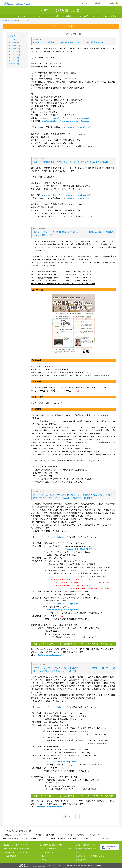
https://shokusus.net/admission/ (49, 655)
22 (78, 817)
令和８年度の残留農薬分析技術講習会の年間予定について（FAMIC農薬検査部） (72, 162)
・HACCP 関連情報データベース (15, 845)
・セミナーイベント (23, 835)
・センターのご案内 (10, 838)
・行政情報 (80, 835)
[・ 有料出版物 (48, 835)
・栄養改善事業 (80, 860)
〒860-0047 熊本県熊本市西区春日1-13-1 (81, 549)
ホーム (17, 16)
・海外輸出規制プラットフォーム (15, 852)
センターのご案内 (99, 16)
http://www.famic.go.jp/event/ (78, 127)
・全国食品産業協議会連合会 (85, 845)
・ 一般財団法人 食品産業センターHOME (18, 831)
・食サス (77, 852)
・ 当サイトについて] (86, 838)
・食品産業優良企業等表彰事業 (50, 845)
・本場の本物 (43, 856)
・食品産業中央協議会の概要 (85, 849)
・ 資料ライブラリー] (64, 835)
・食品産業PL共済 (9, 856)
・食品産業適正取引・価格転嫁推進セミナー (91, 856)
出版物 (58, 16)
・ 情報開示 (51, 838)
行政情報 (68, 16)
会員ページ (115, 16)
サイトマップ (87, 3)
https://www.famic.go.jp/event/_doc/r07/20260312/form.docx (65, 121)
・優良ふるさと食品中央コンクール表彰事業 (55, 849)
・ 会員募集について (37, 838)
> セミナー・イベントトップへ (16, 37)
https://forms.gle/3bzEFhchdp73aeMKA (63, 762)
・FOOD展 (42, 860)
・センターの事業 (95, 835)
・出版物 (37, 835)
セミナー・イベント (43, 16)
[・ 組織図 (23, 838)
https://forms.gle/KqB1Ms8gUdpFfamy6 (63, 604)
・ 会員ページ (104, 838)
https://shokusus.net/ (59, 537)
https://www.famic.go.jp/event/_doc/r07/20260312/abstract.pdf (64, 118)
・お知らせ (7, 835)
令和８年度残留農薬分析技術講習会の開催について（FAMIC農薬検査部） (69, 43)
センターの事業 (82, 16)
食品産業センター (9, 20)
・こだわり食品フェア (47, 852)
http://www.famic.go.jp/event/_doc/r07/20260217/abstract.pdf (66, 195)
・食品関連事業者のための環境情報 (16, 849)
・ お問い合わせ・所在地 (67, 838)
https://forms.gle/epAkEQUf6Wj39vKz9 (62, 610)
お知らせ (27, 16)
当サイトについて (57, 865)
